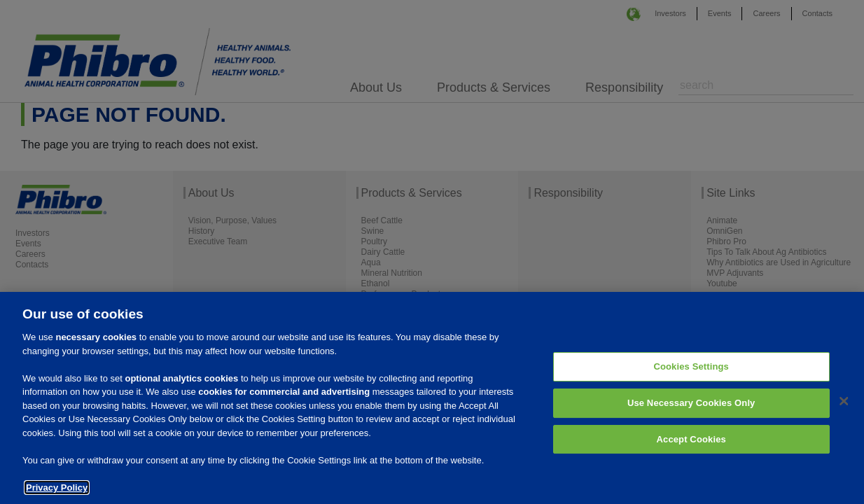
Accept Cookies (691, 444)
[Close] (844, 407)
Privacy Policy (57, 492)
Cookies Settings (691, 372)
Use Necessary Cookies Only (691, 408)
